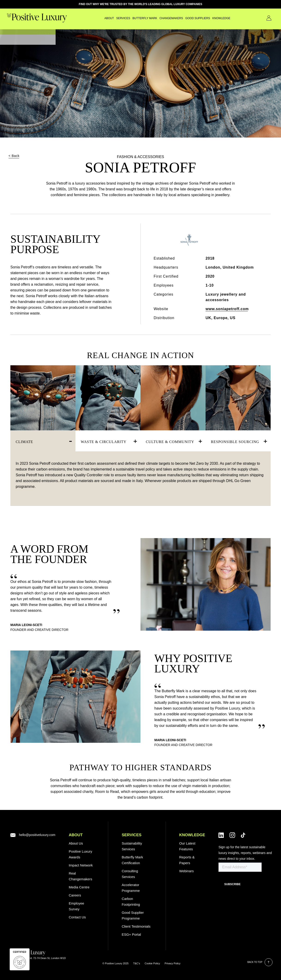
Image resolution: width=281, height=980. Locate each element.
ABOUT (76, 835)
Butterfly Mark (133, 18)
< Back (14, 156)
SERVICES (111, 18)
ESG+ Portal (131, 934)
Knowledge (209, 18)
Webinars (187, 871)
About (97, 18)
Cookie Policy (152, 963)
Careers (75, 895)
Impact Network (81, 865)
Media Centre (79, 887)
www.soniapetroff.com (227, 309)
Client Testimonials (136, 926)
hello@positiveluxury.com (37, 835)
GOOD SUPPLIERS (186, 18)
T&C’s (137, 963)
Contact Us (262, 18)
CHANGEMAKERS (159, 18)
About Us (76, 843)
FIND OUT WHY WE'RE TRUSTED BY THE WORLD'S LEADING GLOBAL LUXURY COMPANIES (141, 4)
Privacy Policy (173, 963)
